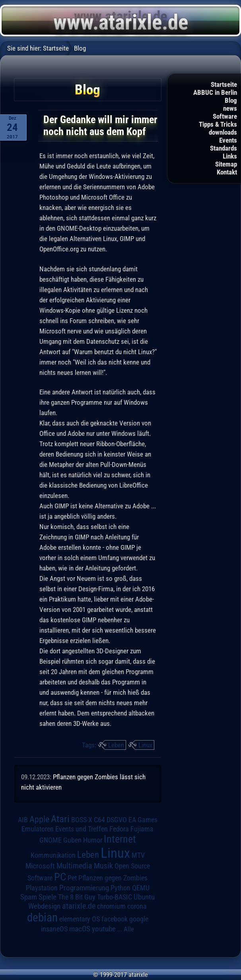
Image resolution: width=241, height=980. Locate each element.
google (139, 919)
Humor (93, 840)
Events (228, 140)
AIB (23, 820)
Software (225, 116)
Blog (231, 100)
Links (230, 156)
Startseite (224, 84)
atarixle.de (79, 906)
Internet (120, 839)
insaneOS (54, 929)
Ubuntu (144, 897)
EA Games (143, 820)
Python (120, 888)
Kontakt (227, 172)
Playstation (42, 888)
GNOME (51, 840)
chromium (111, 906)
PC (60, 877)
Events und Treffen (82, 829)
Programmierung (84, 888)
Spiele (48, 897)
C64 (99, 820)
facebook (115, 919)
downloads (223, 132)
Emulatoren (38, 829)
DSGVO (117, 820)
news (230, 108)
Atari (60, 819)
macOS (80, 929)
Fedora (119, 829)
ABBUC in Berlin (215, 92)
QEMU (141, 888)
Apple (39, 819)
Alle (129, 929)
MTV (138, 855)
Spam (29, 897)
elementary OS (80, 919)
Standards (224, 148)
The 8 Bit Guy (77, 897)
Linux (145, 745)
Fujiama (142, 829)
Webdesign (44, 906)
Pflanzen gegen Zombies (113, 878)
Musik (103, 866)
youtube (104, 929)
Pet (72, 878)
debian (42, 917)
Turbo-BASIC (115, 897)
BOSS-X (82, 820)
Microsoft (40, 866)
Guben (72, 840)
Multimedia (74, 866)
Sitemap (226, 164)
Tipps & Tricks (218, 124)
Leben (116, 745)
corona (137, 906)
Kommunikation (53, 855)
